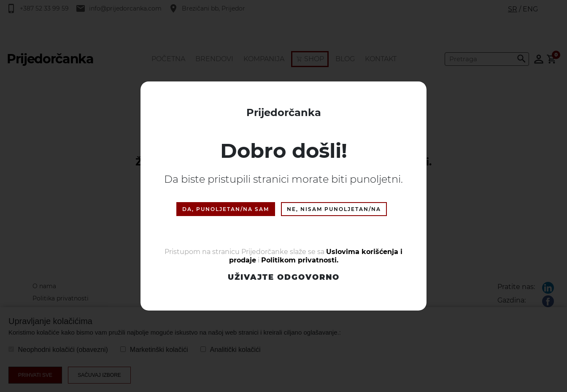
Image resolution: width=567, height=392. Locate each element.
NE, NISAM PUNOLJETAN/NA (334, 209)
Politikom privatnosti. (300, 260)
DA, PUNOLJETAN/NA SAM (226, 209)
